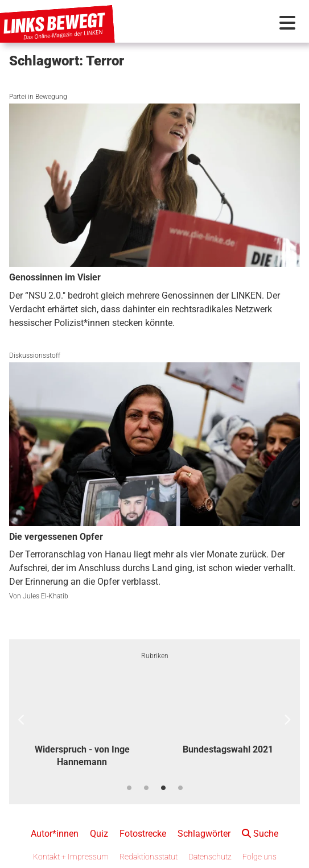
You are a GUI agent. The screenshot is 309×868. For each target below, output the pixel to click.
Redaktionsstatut (149, 857)
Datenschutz (210, 857)
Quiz (99, 834)
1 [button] (129, 788)
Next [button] (287, 720)
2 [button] (146, 788)
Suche (260, 834)
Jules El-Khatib (46, 596)
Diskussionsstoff (35, 356)
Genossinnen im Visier (55, 277)
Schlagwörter (204, 834)
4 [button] (180, 788)
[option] (82, 720)
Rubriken (155, 656)
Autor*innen (55, 834)
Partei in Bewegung (38, 97)
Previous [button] (22, 720)
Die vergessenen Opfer (56, 537)
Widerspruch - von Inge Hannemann (82, 756)
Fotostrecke (143, 834)
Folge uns (259, 857)
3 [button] (163, 788)
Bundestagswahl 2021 (228, 749)
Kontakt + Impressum (71, 857)
